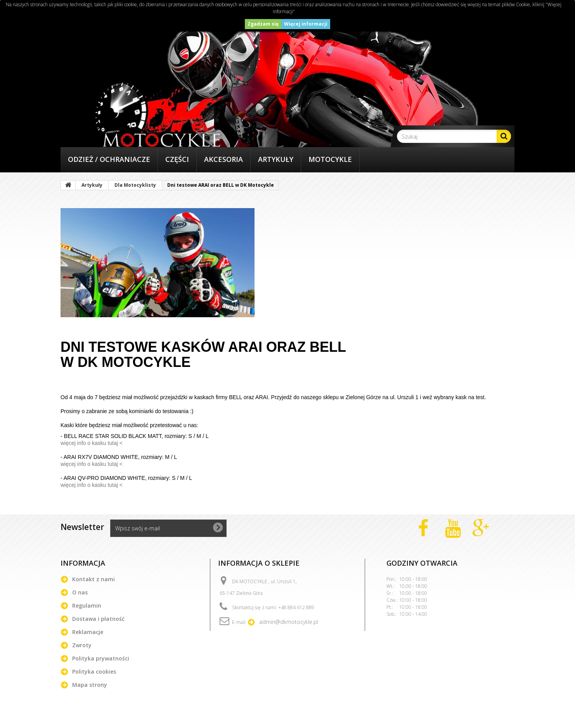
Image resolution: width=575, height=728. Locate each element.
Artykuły (276, 159)
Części (177, 159)
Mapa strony (90, 685)
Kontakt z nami (94, 579)
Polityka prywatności (101, 658)
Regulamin (87, 606)
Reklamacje (88, 632)
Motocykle (330, 159)
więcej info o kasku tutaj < (92, 443)
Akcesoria (223, 159)
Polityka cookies (94, 672)
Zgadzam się (263, 24)
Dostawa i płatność (98, 619)
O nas (80, 592)
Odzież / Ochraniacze (109, 159)
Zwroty (82, 645)
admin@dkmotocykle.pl (289, 622)
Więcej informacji (306, 24)
